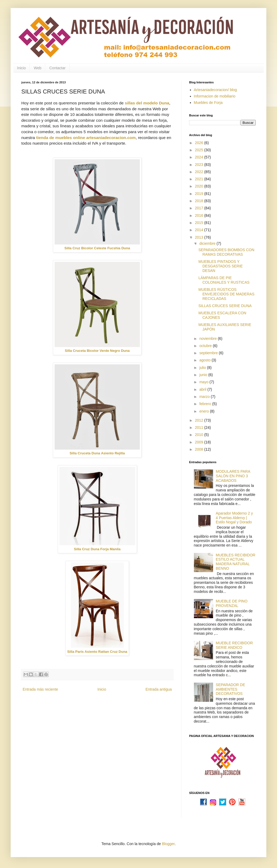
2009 (200, 442)
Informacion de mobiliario (215, 96)
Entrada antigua (159, 689)
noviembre (208, 339)
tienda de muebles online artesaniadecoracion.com (86, 138)
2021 (200, 179)
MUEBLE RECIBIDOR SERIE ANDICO (234, 645)
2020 (200, 186)
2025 (200, 150)
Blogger (168, 844)
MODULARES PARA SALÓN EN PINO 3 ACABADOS (233, 476)
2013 (200, 237)
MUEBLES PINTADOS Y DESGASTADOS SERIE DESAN (221, 266)
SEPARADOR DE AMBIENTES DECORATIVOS (230, 689)
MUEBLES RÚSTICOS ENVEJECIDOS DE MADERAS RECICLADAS (226, 294)
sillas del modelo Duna (147, 103)
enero (205, 411)
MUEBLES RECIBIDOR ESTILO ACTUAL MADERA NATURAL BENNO (236, 562)
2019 (200, 194)
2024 (200, 157)
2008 (200, 449)
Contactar (57, 68)
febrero (206, 404)
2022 (200, 172)
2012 (200, 420)
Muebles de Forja (208, 103)
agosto (205, 360)
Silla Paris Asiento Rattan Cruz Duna (97, 652)
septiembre (209, 353)
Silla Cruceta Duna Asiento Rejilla (97, 453)
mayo (204, 382)
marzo (205, 397)
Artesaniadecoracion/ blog (215, 90)
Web (38, 68)
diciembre (208, 243)
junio (204, 375)
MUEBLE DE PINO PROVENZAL (232, 603)
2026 (200, 143)
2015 (200, 223)
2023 (200, 165)
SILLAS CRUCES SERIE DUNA (225, 306)
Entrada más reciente (40, 689)
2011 (200, 427)
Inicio (21, 68)
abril (203, 389)
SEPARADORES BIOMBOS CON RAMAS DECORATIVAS (226, 252)
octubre (206, 346)
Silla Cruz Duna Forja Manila (97, 549)
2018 (200, 201)
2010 (200, 435)
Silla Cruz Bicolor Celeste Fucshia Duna (97, 248)
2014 (200, 230)
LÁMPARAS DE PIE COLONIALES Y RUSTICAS (224, 280)
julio (203, 368)
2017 (200, 208)
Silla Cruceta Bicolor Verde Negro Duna (97, 351)
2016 (200, 215)
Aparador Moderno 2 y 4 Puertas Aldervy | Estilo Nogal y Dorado (234, 518)
